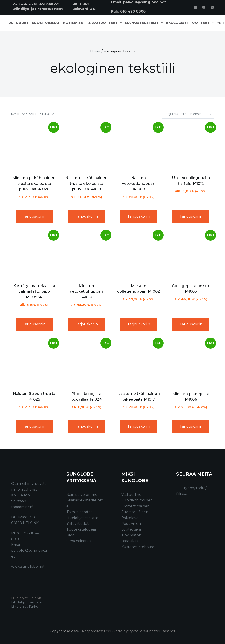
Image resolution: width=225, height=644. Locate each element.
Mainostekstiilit (145, 23)
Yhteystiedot (78, 524)
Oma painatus (79, 541)
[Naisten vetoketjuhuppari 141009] (139, 147)
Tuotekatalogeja (81, 529)
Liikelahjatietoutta (82, 518)
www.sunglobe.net (28, 566)
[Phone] (212, 7)
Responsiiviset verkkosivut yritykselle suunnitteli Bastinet (129, 631)
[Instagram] (195, 7)
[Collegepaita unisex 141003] (191, 255)
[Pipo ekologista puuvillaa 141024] (86, 363)
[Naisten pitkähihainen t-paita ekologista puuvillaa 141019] (86, 147)
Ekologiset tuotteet (191, 23)
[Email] (204, 7)
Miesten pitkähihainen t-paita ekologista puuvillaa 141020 (34, 183)
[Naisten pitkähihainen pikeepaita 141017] (139, 363)
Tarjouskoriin (34, 216)
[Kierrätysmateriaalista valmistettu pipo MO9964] (34, 255)
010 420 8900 (133, 11)
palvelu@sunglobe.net (145, 2)
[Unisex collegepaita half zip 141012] (191, 147)
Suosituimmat (46, 23)
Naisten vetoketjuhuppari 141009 (139, 183)
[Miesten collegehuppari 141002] (139, 255)
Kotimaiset (74, 23)
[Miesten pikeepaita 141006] (191, 363)
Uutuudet (18, 23)
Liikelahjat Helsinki (26, 598)
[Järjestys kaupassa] (188, 114)
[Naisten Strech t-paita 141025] (34, 363)
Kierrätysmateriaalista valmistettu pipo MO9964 (34, 291)
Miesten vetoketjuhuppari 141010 (86, 291)
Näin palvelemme (82, 495)
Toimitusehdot (79, 512)
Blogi (71, 535)
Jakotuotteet (106, 23)
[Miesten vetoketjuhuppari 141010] (86, 255)
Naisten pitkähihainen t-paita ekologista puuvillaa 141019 (86, 183)
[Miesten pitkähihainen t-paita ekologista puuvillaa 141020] (34, 147)
